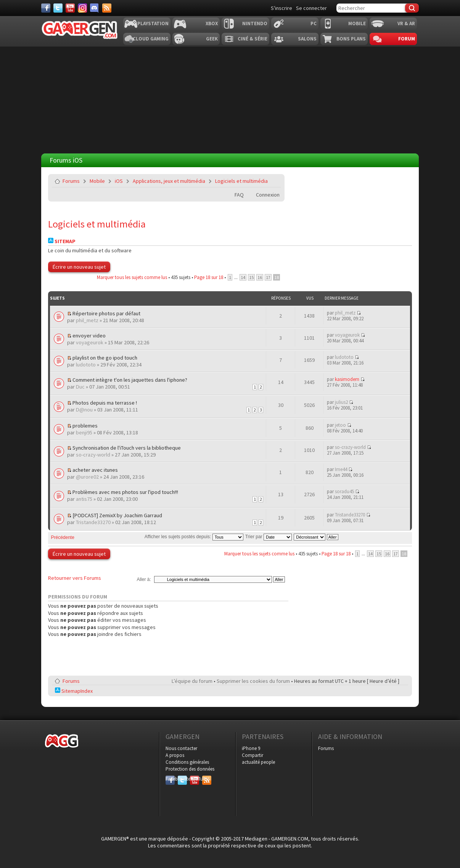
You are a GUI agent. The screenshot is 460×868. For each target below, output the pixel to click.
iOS (119, 181)
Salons (307, 39)
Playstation (153, 23)
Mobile (357, 23)
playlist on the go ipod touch (105, 358)
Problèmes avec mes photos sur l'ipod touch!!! (125, 492)
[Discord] (95, 8)
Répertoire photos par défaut (106, 313)
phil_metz (87, 320)
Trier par (269, 537)
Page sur (209, 277)
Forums (71, 181)
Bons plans (351, 39)
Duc (80, 387)
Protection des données (190, 769)
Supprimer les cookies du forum (253, 681)
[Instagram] (82, 8)
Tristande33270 (93, 522)
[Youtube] (70, 8)
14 (243, 277)
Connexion (268, 195)
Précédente (63, 537)
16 (260, 277)
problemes (85, 426)
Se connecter (311, 8)
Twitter (182, 779)
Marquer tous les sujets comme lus (132, 277)
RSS (206, 779)
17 (268, 277)
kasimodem (347, 379)
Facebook (170, 779)
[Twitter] (58, 8)
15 (251, 277)
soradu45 (344, 491)
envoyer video (89, 336)
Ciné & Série (253, 39)
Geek (212, 39)
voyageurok (90, 342)
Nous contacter (181, 748)
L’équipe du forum (192, 681)
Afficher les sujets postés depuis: (194, 537)
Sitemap (62, 241)
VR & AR (406, 23)
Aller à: (144, 579)
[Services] (107, 8)
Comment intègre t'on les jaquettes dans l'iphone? (130, 380)
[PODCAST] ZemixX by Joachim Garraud (117, 515)
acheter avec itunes (95, 470)
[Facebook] (46, 8)
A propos (175, 755)
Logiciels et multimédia (241, 181)
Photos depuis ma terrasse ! (105, 403)
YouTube (195, 779)
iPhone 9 (251, 748)
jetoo (340, 425)
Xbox (212, 23)
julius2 (341, 402)
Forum (407, 39)
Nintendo (255, 23)
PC (314, 23)
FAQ (239, 195)
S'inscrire (281, 8)
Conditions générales (187, 762)
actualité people (258, 762)
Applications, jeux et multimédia (169, 181)
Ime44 (341, 469)
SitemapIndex (74, 691)
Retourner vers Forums (75, 578)
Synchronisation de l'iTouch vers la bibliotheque (127, 448)
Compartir (253, 755)
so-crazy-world (93, 455)
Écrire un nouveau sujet (79, 267)
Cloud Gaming (151, 39)
